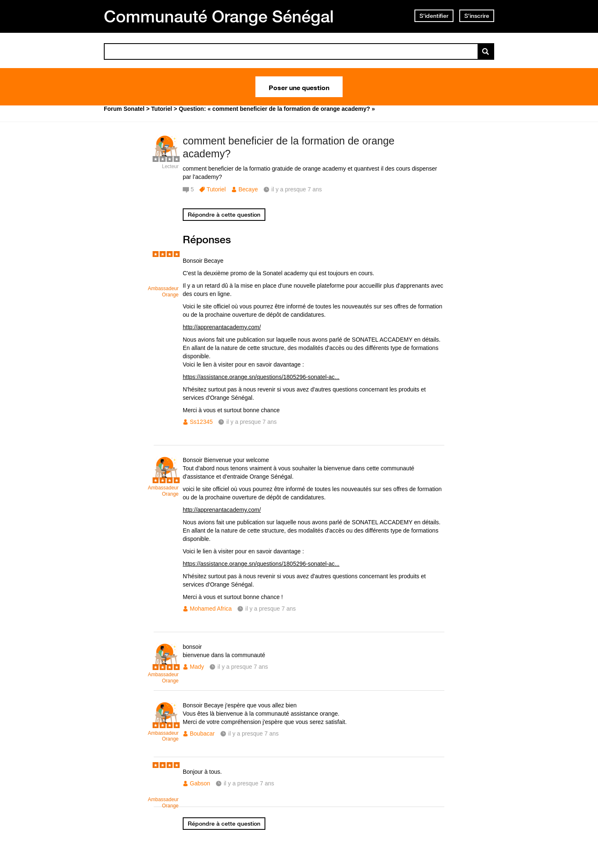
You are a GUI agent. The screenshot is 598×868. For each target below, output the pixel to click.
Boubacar (202, 734)
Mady (197, 667)
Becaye (248, 189)
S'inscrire (477, 16)
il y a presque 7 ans (251, 422)
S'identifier (434, 16)
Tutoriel (216, 189)
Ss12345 (201, 422)
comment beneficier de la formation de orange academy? (289, 147)
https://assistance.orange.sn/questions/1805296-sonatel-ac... (261, 377)
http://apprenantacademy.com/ (222, 327)
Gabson (200, 783)
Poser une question (299, 87)
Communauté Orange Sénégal (219, 16)
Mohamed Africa (211, 609)
